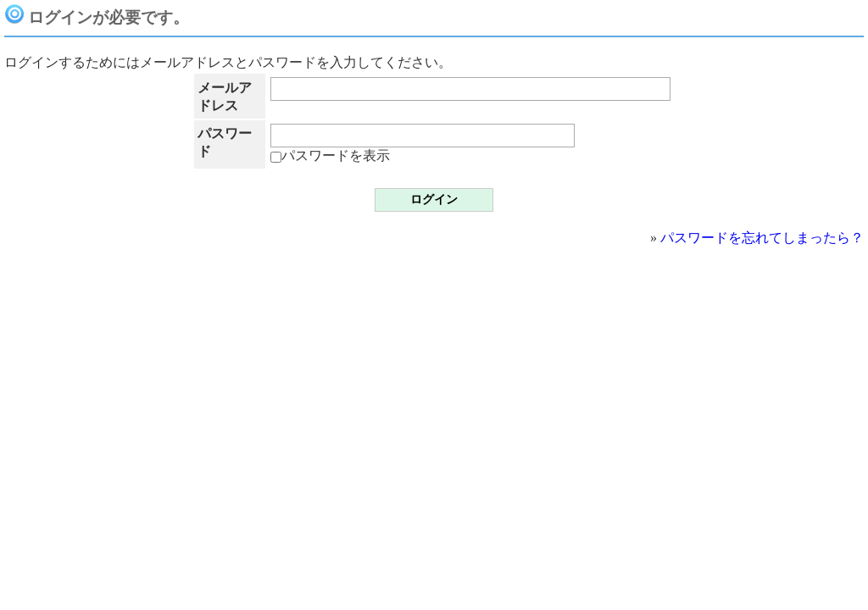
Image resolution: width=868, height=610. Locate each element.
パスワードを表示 (330, 155)
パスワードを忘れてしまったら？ (762, 238)
